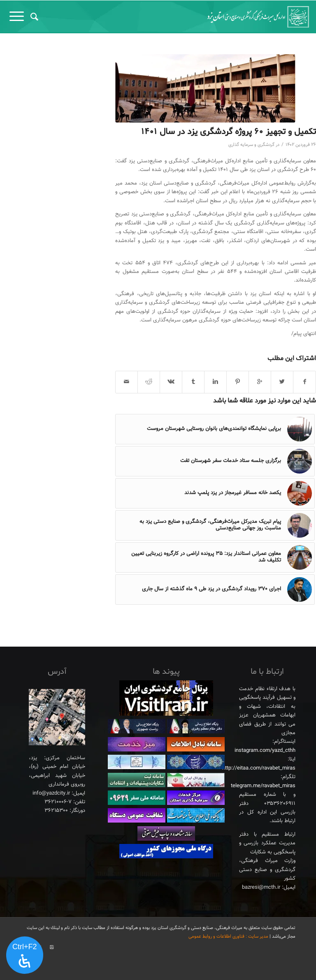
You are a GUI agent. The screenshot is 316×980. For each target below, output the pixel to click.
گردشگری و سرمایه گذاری (251, 145)
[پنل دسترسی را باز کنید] (25, 955)
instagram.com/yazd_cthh (265, 751)
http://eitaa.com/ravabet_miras (259, 768)
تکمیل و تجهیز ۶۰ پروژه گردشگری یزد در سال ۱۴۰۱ (229, 132)
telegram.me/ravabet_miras (263, 786)
